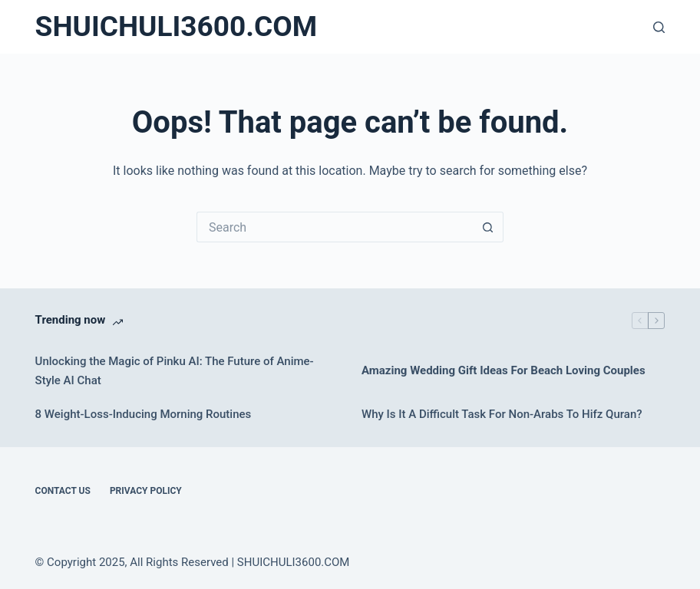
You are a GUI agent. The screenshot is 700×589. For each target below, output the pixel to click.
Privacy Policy (146, 491)
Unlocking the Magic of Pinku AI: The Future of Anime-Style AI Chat (175, 371)
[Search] (659, 27)
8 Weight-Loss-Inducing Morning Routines (144, 414)
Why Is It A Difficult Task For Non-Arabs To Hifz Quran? (502, 414)
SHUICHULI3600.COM (176, 26)
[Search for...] (335, 227)
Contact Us (63, 491)
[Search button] (488, 227)
